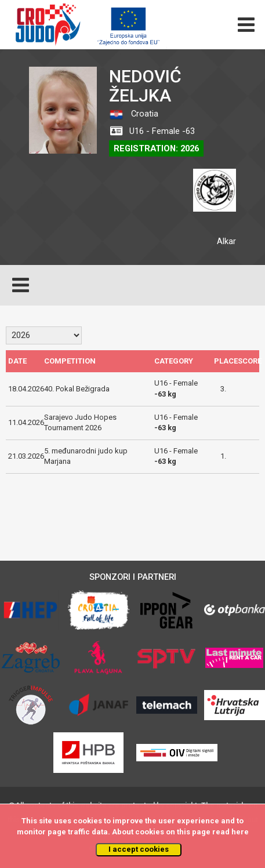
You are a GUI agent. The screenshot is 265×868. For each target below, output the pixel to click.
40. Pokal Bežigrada (77, 389)
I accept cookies (139, 849)
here (240, 832)
